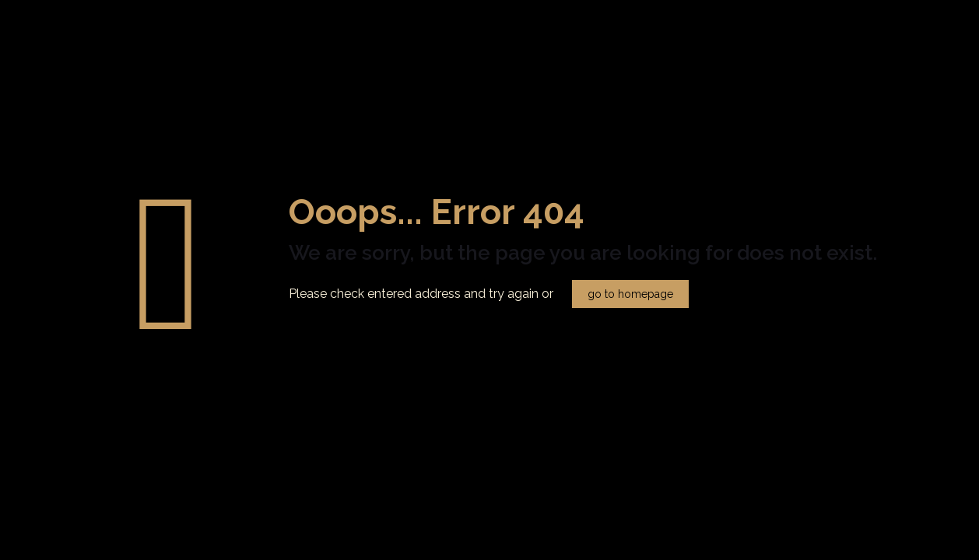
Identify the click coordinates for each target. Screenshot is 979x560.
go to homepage (630, 294)
